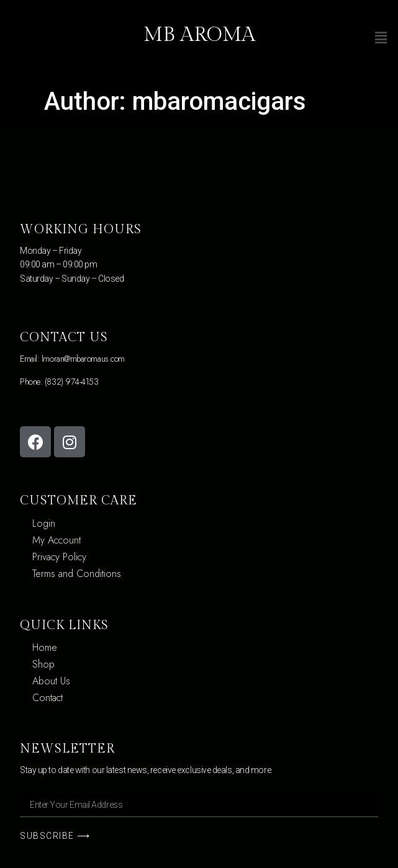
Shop (43, 664)
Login (44, 523)
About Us (51, 681)
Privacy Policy (59, 557)
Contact (47, 698)
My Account (57, 540)
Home (45, 647)
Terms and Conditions (77, 574)
